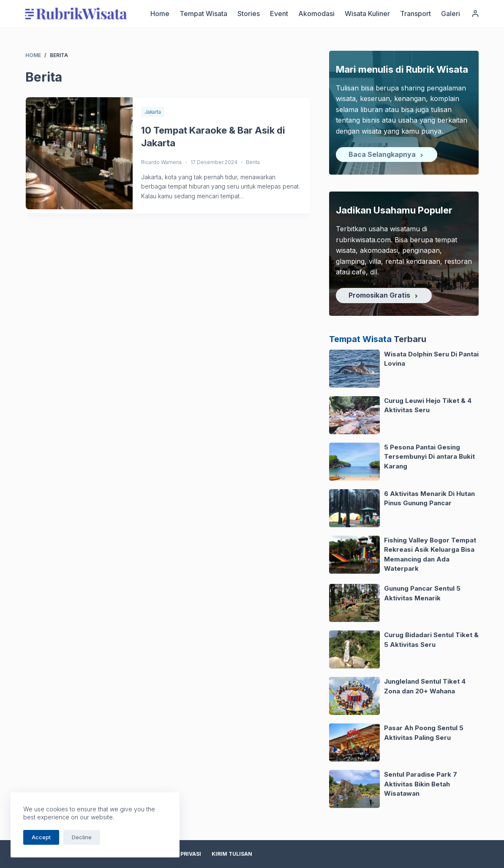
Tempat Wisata (203, 14)
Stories (249, 14)
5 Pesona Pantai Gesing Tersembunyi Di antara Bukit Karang (429, 457)
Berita (253, 162)
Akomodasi (316, 14)
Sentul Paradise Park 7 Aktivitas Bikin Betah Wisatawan (421, 784)
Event (279, 14)
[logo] (76, 14)
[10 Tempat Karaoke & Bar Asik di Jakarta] (79, 153)
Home (160, 14)
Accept (41, 837)
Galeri (451, 14)
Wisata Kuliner (367, 14)
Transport (415, 14)
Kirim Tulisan (232, 854)
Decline (82, 837)
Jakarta (153, 112)
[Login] (475, 14)
